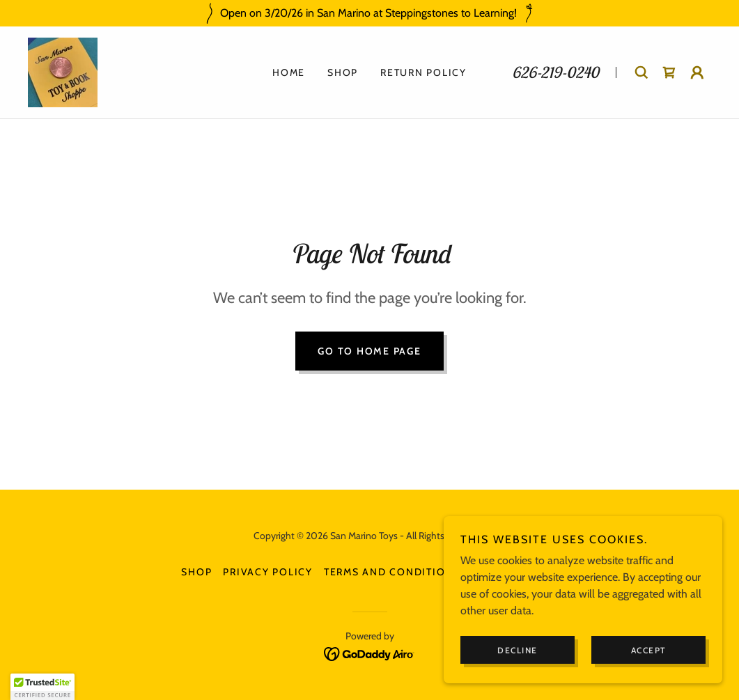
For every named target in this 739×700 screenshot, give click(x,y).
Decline (518, 650)
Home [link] (289, 72)
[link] (63, 71)
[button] (697, 72)
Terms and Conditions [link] (392, 572)
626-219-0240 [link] (555, 72)
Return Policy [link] (423, 72)
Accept (649, 650)
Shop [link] (343, 72)
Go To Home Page (369, 351)
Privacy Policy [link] (268, 572)
